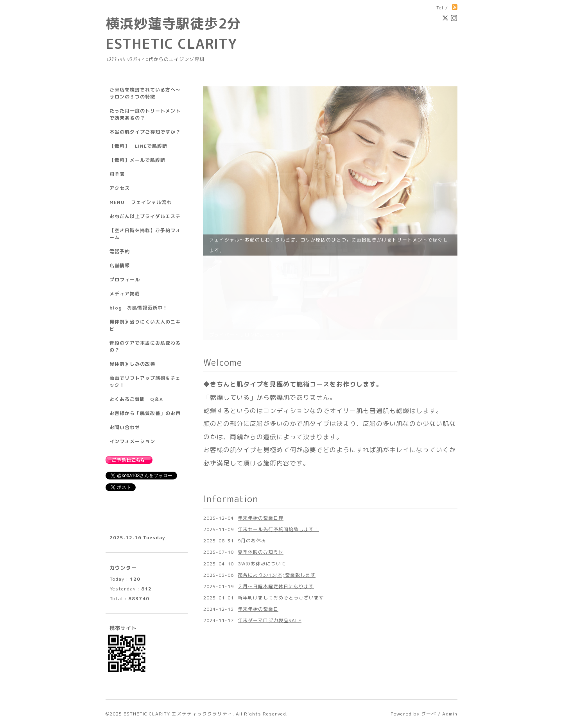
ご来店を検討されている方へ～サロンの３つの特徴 (145, 93)
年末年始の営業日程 (261, 434)
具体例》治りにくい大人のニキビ (145, 325)
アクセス (120, 188)
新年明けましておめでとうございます (281, 513)
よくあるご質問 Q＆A (136, 399)
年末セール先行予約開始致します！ (278, 445)
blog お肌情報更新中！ (139, 308)
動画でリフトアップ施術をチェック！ (145, 382)
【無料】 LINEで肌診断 (138, 146)
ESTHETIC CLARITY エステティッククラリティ (178, 714)
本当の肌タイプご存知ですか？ (145, 132)
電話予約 (120, 251)
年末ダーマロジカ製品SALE (270, 536)
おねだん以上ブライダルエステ (145, 216)
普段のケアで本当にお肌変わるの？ (145, 346)
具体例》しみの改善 (132, 364)
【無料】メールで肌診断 (137, 160)
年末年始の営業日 (258, 525)
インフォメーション (132, 441)
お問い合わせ (125, 427)
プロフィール (125, 280)
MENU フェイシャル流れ (141, 202)
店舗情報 (120, 266)
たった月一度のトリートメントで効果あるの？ (145, 114)
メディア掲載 (125, 294)
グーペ (429, 714)
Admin (450, 714)
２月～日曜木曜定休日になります (276, 502)
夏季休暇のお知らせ (261, 468)
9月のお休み (252, 456)
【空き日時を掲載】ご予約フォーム (145, 234)
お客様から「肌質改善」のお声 (145, 413)
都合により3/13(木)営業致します (277, 491)
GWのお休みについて (262, 479)
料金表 (117, 174)
